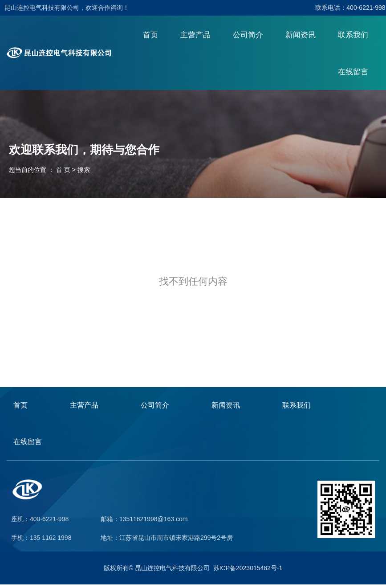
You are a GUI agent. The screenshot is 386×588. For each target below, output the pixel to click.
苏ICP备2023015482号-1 (248, 572)
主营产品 (195, 38)
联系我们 (353, 38)
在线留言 (353, 76)
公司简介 (248, 38)
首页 (150, 38)
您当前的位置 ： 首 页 (41, 173)
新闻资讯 (301, 38)
